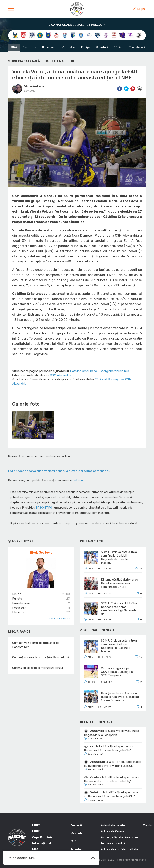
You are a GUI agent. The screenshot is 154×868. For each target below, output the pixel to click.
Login (139, 9)
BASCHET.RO (44, 508)
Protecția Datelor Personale (119, 837)
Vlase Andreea (34, 87)
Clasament (48, 47)
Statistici (66, 47)
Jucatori (98, 47)
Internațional (42, 843)
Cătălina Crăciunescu (84, 371)
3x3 (74, 841)
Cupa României (43, 837)
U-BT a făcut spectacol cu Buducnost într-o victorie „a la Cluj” (110, 748)
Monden (77, 849)
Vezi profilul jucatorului (58, 619)
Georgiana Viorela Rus (114, 371)
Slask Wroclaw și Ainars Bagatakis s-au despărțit (112, 733)
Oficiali (113, 47)
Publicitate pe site (113, 825)
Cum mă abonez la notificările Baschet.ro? (41, 657)
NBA (35, 849)
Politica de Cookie (112, 831)
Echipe (82, 47)
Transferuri (131, 47)
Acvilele (77, 833)
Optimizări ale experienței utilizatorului (38, 668)
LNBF (36, 831)
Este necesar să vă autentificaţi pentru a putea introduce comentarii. (59, 471)
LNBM (36, 825)
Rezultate (29, 47)
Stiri (14, 47)
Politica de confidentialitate (119, 849)
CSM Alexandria (61, 375)
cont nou (77, 480)
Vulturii (77, 825)
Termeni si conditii (113, 843)
